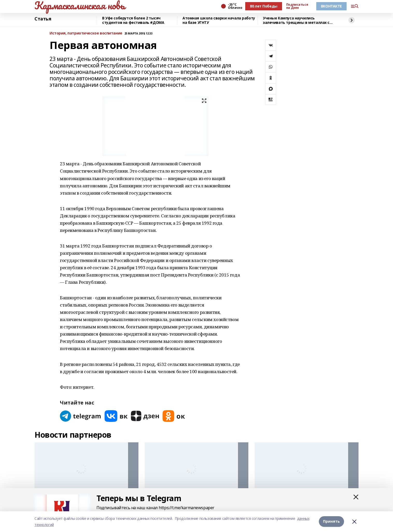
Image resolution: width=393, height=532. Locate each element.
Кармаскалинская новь (80, 5)
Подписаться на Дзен (297, 6)
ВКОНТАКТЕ (331, 6)
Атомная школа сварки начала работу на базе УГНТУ (219, 20)
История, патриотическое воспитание (86, 33)
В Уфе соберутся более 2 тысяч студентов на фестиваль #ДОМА (133, 20)
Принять (331, 522)
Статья (43, 19)
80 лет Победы (264, 6)
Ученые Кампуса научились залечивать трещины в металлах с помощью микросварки (296, 20)
